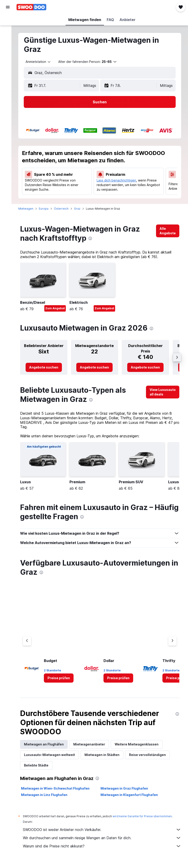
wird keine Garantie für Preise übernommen (147, 820)
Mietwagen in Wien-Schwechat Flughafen (60, 792)
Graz (82, 212)
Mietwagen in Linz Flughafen (49, 798)
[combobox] (43, 62)
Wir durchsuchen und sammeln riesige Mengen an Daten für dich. (104, 841)
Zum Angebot (59, 312)
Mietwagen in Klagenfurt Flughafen (131, 798)
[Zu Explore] (8, 59)
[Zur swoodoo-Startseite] (31, 7)
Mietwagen (30, 212)
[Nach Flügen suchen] (8, 21)
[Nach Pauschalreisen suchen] (8, 50)
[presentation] (95, 242)
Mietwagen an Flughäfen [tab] (48, 748)
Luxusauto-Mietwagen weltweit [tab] (54, 758)
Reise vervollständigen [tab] (152, 758)
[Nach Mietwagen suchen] (8, 40)
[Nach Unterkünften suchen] (8, 31)
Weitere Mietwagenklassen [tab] (141, 748)
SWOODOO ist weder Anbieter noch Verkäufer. (104, 833)
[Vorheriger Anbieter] (31, 645)
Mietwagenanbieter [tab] (94, 748)
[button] (8, 7)
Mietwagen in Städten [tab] (106, 758)
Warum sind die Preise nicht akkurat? (104, 850)
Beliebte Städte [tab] (41, 769)
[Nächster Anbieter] (172, 645)
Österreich (66, 212)
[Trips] (8, 72)
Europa (48, 212)
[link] (168, 235)
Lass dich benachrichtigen (119, 180)
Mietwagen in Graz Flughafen (127, 792)
